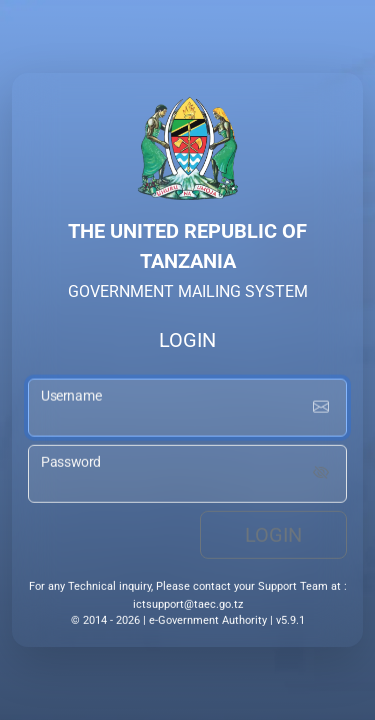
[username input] (187, 411)
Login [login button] (273, 537)
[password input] (187, 476)
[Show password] (321, 476)
